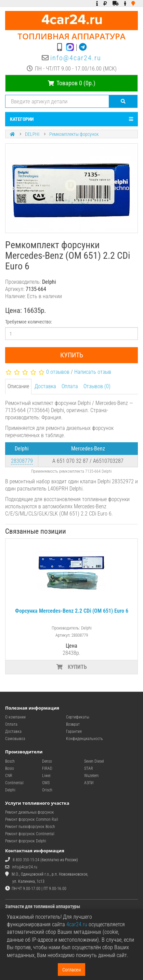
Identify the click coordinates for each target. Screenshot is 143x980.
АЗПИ (89, 783)
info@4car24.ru (76, 58)
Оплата (70, 386)
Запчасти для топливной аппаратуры (43, 906)
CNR (9, 776)
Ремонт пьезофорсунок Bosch (30, 827)
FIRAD (47, 768)
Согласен (71, 970)
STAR (89, 768)
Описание (18, 386)
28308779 (22, 461)
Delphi (10, 790)
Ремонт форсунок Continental (30, 834)
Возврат (73, 724)
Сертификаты (78, 717)
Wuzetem (91, 776)
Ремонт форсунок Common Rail (32, 819)
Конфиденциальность (84, 739)
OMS (46, 783)
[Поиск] (123, 101)
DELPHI (32, 134)
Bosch (10, 761)
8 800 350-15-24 (26, 860)
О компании (15, 717)
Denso (47, 761)
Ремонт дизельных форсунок (30, 812)
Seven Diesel (94, 761)
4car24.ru (77, 924)
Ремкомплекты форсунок (74, 134)
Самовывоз (15, 739)
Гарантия (74, 731)
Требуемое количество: (29, 322)
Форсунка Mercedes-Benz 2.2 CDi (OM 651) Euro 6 (72, 611)
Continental (14, 783)
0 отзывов (58, 372)
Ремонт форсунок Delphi (26, 841)
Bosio (10, 768)
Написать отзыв (93, 372)
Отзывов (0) (97, 386)
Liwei (46, 776)
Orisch (47, 790)
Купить (72, 355)
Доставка (45, 386)
